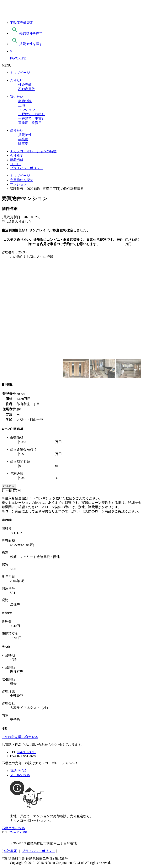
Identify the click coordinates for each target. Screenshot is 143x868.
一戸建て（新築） (32, 114)
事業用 (23, 139)
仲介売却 (25, 85)
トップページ (20, 73)
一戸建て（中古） (32, 118)
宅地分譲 (25, 101)
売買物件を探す (26, 33)
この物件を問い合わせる (20, 737)
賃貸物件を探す (26, 44)
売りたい (17, 80)
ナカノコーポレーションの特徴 (33, 151)
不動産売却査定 (22, 23)
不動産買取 (27, 89)
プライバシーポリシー (27, 168)
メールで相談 (20, 775)
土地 (22, 105)
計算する (9, 486)
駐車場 (23, 143)
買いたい (17, 97)
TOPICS (16, 164)
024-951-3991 (26, 752)
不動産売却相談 (13, 828)
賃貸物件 (25, 135)
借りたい (17, 130)
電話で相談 (18, 771)
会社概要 (17, 156)
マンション (27, 110)
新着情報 (17, 160)
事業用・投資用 (30, 123)
